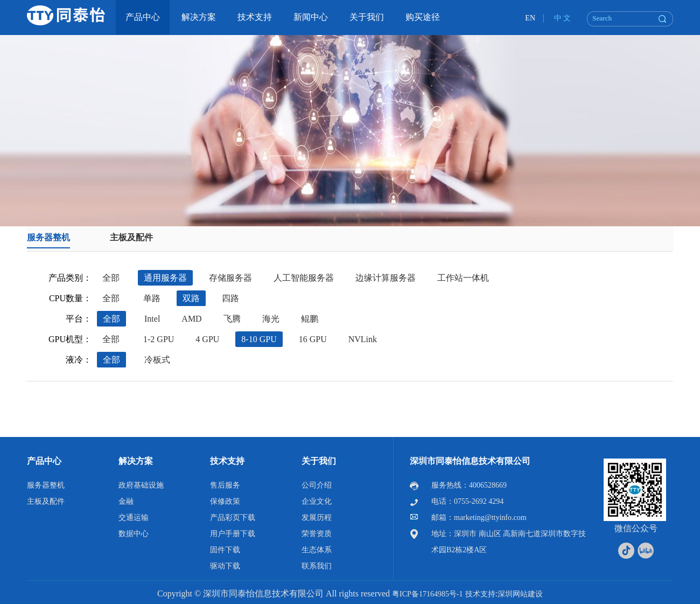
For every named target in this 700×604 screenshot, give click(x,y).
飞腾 (232, 319)
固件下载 (225, 550)
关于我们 (319, 461)
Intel (152, 319)
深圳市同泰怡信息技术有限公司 (470, 461)
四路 (230, 298)
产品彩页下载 (233, 518)
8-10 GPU (259, 339)
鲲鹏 (310, 319)
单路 (152, 298)
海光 (271, 319)
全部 (111, 278)
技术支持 (227, 461)
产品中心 (44, 461)
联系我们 (317, 566)
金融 (126, 501)
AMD (191, 319)
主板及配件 (131, 237)
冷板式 (157, 360)
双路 (191, 298)
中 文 (563, 18)
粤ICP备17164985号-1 (427, 594)
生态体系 (317, 550)
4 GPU (207, 339)
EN (530, 18)
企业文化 (317, 501)
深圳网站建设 (520, 594)
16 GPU (313, 339)
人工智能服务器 (304, 278)
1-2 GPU (159, 339)
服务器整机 (48, 237)
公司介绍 (317, 485)
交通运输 (134, 518)
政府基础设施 (141, 485)
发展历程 (317, 518)
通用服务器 (165, 278)
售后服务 (225, 485)
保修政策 (225, 501)
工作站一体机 (463, 278)
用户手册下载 (233, 534)
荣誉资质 (317, 534)
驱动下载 (225, 566)
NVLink (363, 339)
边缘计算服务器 (386, 278)
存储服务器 (230, 278)
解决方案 (136, 461)
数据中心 (134, 534)
